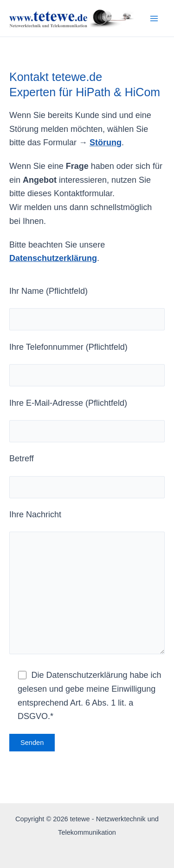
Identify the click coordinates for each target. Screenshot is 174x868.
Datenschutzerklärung (53, 258)
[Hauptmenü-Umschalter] (154, 18)
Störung (106, 143)
